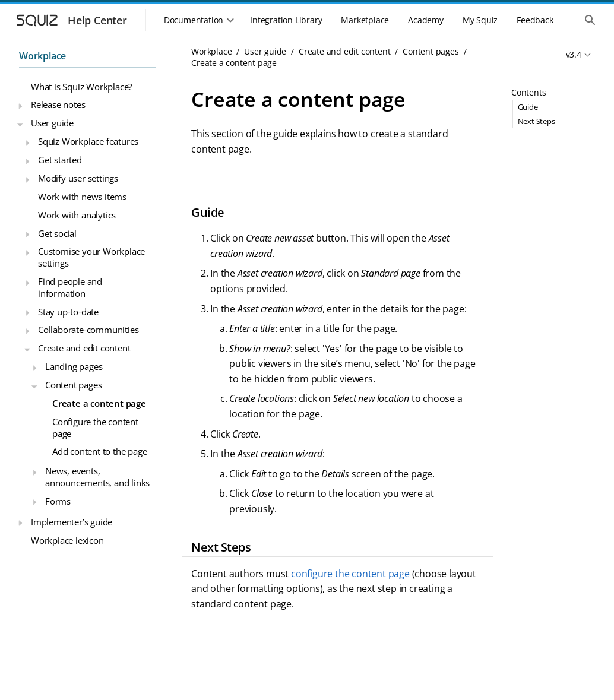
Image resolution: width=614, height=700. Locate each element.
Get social (57, 233)
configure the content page (350, 574)
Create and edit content (84, 348)
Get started (60, 160)
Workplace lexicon (67, 540)
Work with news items (82, 197)
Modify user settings (78, 178)
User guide (52, 123)
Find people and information (70, 287)
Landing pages (74, 366)
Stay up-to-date (68, 312)
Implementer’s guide (72, 522)
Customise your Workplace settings (91, 257)
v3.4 (574, 54)
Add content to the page (99, 451)
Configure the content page (95, 427)
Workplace (42, 56)
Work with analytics (77, 215)
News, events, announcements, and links (97, 477)
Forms (58, 501)
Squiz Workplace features (88, 141)
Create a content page (99, 403)
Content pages (73, 385)
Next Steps (537, 121)
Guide (528, 107)
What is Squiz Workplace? (81, 87)
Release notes (58, 104)
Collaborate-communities (88, 330)
